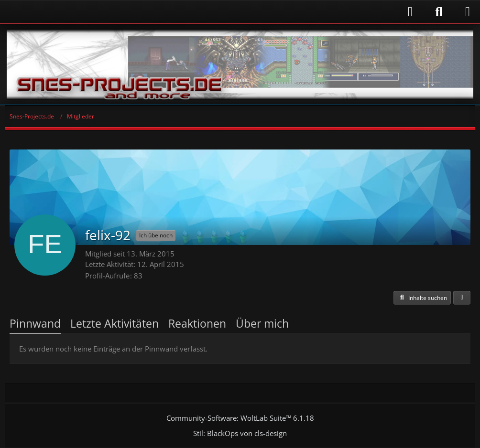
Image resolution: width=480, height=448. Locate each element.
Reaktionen (197, 323)
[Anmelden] (214, 12)
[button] (422, 298)
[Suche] (439, 12)
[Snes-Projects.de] (240, 64)
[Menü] (468, 12)
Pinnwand (35, 323)
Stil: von (240, 433)
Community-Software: (240, 418)
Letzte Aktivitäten (115, 323)
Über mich (262, 323)
